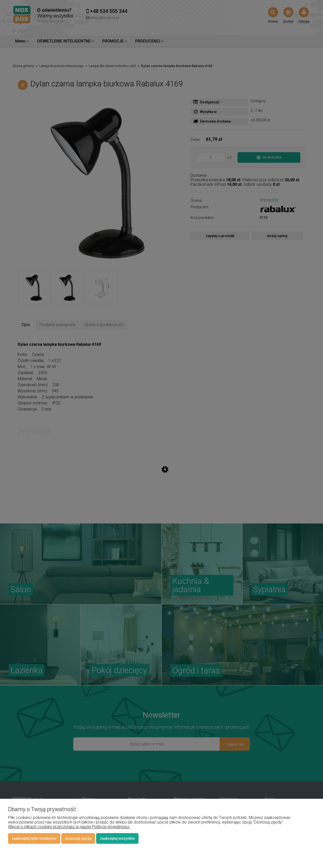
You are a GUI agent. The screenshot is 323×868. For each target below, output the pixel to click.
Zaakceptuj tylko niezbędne (34, 838)
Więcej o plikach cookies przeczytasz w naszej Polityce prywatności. (69, 827)
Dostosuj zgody (78, 838)
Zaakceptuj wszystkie (117, 838)
